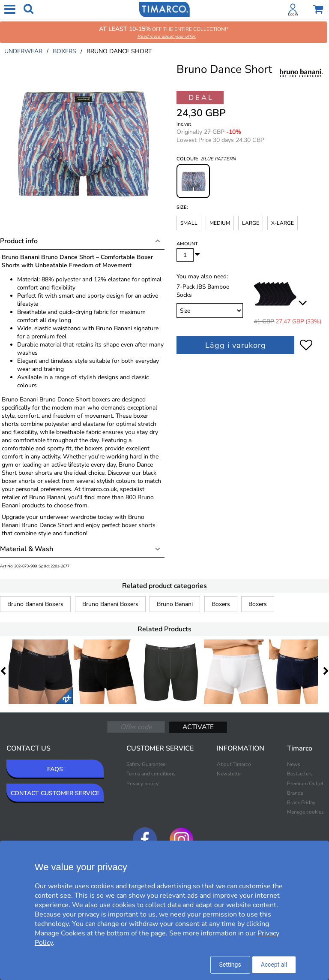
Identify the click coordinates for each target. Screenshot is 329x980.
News (294, 764)
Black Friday (301, 802)
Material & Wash (27, 549)
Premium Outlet (305, 784)
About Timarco (234, 764)
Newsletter (229, 774)
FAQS (55, 769)
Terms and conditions (151, 774)
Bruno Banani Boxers (35, 604)
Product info (19, 241)
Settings (230, 965)
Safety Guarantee (146, 764)
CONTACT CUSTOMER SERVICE (55, 793)
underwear (23, 51)
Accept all (274, 965)
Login (293, 14)
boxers (64, 51)
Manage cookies (305, 812)
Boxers (221, 604)
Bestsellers (300, 774)
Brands (295, 793)
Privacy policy (142, 784)
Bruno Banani (175, 604)
